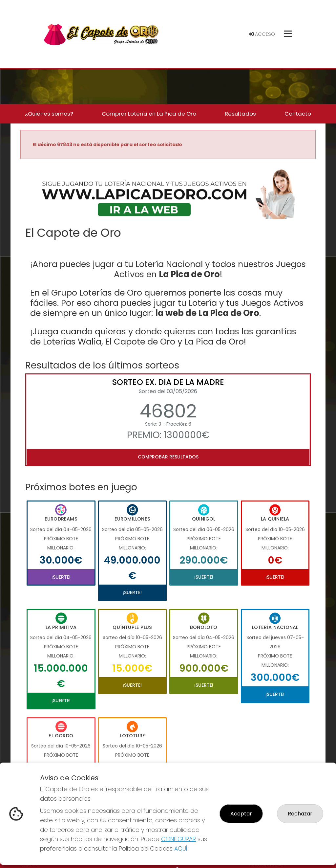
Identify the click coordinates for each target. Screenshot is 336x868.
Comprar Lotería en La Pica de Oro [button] (149, 114)
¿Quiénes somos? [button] (49, 114)
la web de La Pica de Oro (207, 313)
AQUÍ (181, 848)
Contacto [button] (298, 114)
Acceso (262, 34)
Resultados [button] (240, 114)
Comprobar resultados (168, 457)
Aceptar (241, 814)
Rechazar (300, 814)
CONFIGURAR (178, 839)
